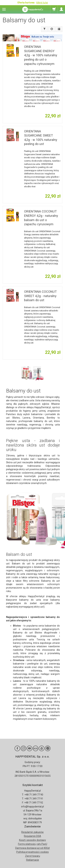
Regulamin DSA (32, 836)
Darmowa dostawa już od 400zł (32, 848)
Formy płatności (27, 844)
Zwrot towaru (33, 856)
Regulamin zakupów (32, 832)
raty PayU (42, 844)
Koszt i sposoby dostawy (32, 840)
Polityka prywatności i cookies (32, 852)
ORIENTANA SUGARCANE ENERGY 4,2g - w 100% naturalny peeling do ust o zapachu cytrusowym (41, 55)
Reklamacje (33, 860)
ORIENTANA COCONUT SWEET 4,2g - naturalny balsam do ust (40, 296)
